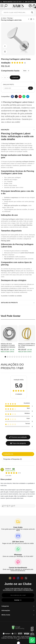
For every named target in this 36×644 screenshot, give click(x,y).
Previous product (29, 19)
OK (31, 88)
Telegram (28, 97)
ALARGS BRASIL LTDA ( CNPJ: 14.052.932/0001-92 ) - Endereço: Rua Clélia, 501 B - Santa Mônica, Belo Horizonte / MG (18, 638)
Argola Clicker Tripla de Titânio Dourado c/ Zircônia (27, 345)
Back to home (31, 19)
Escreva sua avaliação (18, 437)
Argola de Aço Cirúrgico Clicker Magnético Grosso (8, 345)
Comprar (15, 77)
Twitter (16, 97)
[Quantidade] (5, 77)
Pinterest (20, 97)
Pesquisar (32, 13)
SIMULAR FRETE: (9, 85)
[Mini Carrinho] (34, 6)
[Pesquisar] (6, 6)
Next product (34, 19)
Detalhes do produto (9, 303)
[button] (5, 357)
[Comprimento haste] (26, 71)
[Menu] (2, 6)
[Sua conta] (30, 6)
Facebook (12, 97)
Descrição (5, 130)
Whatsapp (24, 97)
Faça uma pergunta (18, 443)
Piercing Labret (6, 241)
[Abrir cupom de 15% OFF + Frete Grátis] (32, 631)
